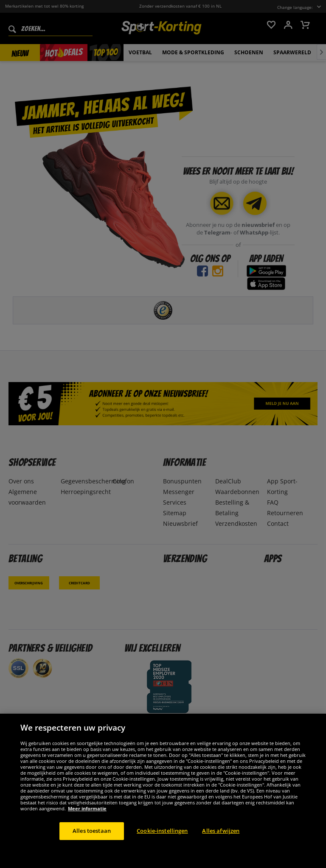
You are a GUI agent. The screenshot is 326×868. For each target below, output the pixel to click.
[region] (163, 791)
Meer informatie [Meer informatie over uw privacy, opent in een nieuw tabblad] (87, 808)
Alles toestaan (92, 831)
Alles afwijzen (221, 831)
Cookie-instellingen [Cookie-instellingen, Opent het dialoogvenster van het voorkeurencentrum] (162, 831)
